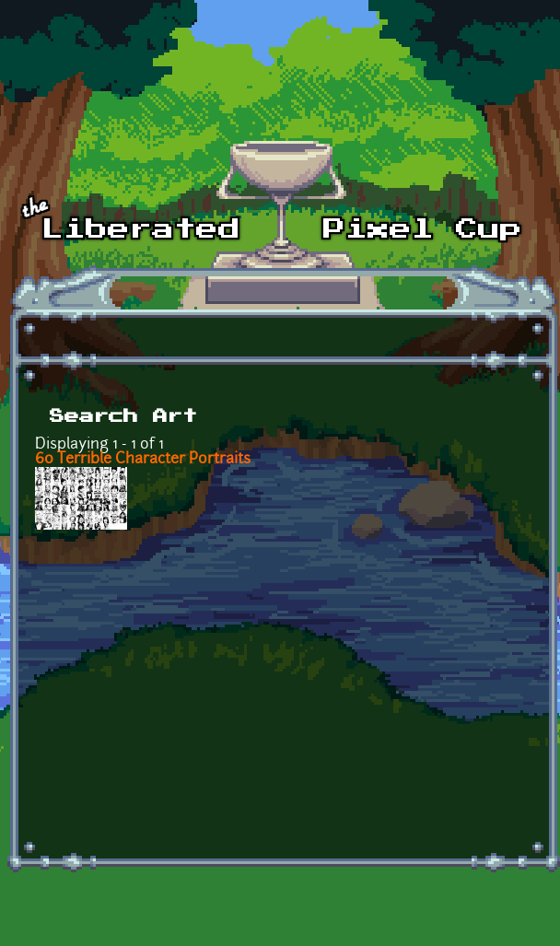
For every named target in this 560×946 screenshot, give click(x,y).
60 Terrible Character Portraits (143, 460)
